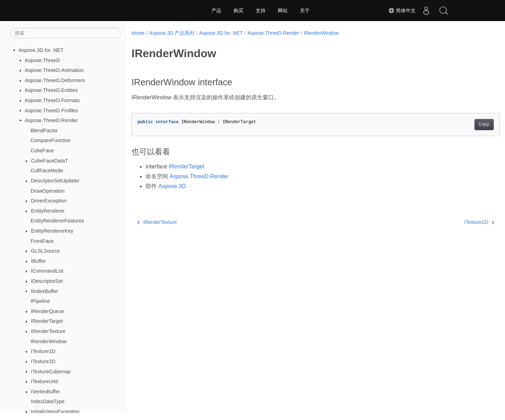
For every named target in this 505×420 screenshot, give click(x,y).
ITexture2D (43, 361)
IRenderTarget (47, 321)
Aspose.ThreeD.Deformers (55, 80)
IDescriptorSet (47, 281)
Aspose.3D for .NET (41, 50)
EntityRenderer (48, 211)
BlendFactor (44, 131)
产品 (216, 11)
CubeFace (42, 151)
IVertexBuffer (45, 392)
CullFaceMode (47, 171)
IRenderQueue (47, 311)
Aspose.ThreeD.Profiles (52, 111)
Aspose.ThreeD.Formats (52, 100)
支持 (261, 11)
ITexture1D (43, 351)
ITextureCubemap (51, 372)
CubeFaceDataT (49, 161)
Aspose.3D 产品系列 (172, 33)
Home (138, 33)
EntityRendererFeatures (57, 221)
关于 (305, 11)
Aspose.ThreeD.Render (51, 120)
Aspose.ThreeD (42, 60)
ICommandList (47, 271)
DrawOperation (48, 191)
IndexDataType (48, 401)
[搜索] (65, 33)
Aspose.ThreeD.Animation (54, 70)
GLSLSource (45, 251)
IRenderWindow (48, 341)
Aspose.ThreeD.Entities (51, 90)
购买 (238, 11)
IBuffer (38, 261)
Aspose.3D (172, 186)
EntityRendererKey (52, 231)
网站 (283, 11)
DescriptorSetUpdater (55, 181)
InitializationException (55, 412)
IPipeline (40, 301)
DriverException (49, 201)
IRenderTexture (48, 331)
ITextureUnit (44, 381)
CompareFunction (50, 140)
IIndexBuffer (44, 291)
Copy (459, 125)
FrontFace (42, 241)
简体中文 (402, 11)
